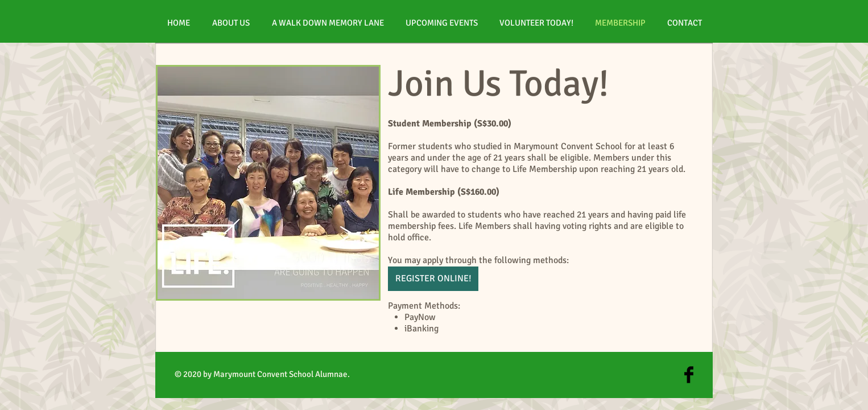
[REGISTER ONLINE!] (433, 279)
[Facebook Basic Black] (689, 375)
